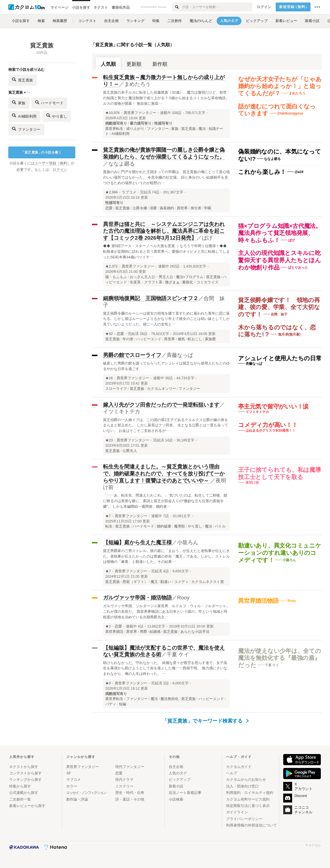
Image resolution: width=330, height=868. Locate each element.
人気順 (108, 64)
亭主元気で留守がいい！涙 (273, 406)
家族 (19, 102)
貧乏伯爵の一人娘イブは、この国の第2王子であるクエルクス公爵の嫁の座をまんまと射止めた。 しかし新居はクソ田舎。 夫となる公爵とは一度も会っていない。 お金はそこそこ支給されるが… (166, 425)
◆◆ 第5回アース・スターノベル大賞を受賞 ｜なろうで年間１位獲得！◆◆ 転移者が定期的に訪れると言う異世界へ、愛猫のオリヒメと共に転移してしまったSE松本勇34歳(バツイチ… (166, 251)
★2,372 (112, 266)
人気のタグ (178, 773)
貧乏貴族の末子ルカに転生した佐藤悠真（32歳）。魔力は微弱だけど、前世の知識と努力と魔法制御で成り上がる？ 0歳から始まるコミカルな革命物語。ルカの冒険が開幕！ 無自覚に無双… (166, 98)
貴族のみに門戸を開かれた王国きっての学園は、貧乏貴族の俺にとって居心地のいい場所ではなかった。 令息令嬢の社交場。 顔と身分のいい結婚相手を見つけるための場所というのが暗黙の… (166, 177)
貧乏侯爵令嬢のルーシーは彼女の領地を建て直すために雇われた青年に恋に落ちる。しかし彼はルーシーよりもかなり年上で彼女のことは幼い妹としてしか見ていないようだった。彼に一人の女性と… (166, 319)
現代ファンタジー (130, 767)
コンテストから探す (25, 773)
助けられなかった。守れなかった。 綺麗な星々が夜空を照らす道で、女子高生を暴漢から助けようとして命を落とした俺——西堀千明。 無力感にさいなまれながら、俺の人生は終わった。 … (165, 668)
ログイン (264, 7)
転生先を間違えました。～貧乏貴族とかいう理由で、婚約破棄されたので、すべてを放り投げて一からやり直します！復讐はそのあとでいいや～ (164, 473)
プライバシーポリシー (244, 819)
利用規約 (233, 793)
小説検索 (176, 799)
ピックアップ (180, 780)
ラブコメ (129, 192)
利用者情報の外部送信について (251, 825)
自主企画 (176, 767)
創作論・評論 (77, 799)
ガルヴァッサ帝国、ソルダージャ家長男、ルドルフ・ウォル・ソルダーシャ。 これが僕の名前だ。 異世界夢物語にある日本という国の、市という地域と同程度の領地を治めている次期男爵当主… (166, 612)
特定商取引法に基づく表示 (248, 806)
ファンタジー (26, 129)
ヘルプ (232, 773)
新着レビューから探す (27, 806)
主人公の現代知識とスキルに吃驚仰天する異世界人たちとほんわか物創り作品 (280, 260)
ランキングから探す (25, 780)
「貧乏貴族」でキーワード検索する (206, 721)
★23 (109, 440)
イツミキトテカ (122, 411)
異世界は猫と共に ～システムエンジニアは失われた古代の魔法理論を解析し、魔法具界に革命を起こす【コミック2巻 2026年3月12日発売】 (164, 231)
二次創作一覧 (20, 799)
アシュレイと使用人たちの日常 (280, 358)
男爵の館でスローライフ (132, 355)
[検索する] (177, 7)
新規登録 (294, 7)
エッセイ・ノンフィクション (86, 793)
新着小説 (176, 786)
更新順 (134, 64)
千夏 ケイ (178, 654)
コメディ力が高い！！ (268, 425)
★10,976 (113, 113)
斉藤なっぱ (180, 355)
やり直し (57, 116)
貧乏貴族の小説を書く (41, 153)
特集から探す (20, 786)
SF (69, 773)
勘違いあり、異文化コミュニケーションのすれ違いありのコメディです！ (280, 553)
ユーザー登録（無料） (53, 163)
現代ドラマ (124, 780)
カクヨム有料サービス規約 (248, 799)
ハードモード (49, 102)
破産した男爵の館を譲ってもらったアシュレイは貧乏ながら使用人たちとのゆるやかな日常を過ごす (166, 366)
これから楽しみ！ (262, 172)
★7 (108, 516)
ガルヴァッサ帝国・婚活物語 (137, 598)
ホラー (72, 786)
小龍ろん (188, 542)
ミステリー (124, 786)
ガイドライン (237, 812)
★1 (108, 626)
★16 (109, 378)
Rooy (183, 598)
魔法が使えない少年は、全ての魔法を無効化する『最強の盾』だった (280, 658)
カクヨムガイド (239, 767)
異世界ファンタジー (140, 113)
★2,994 (112, 192)
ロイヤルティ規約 (259, 793)
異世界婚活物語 (259, 601)
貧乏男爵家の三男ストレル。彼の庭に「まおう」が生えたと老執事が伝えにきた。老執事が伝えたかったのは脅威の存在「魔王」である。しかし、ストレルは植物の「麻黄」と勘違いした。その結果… (166, 556)
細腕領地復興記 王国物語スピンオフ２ (151, 298)
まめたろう (137, 84)
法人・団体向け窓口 (242, 786)
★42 (109, 334)
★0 (108, 683)
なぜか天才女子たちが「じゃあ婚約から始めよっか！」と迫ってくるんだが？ (280, 86)
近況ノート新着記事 (185, 793)
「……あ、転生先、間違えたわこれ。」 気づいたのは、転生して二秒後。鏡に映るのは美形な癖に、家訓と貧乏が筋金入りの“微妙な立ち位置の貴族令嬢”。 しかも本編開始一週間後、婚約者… (165, 501)
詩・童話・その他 (130, 799)
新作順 (160, 64)
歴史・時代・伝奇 (130, 793)
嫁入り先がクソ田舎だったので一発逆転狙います (161, 405)
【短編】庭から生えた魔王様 (137, 542)
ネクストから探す (24, 767)
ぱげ (207, 238)
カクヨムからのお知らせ (246, 780)
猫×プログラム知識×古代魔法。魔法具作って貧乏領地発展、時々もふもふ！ (280, 233)
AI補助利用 (24, 116)
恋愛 (120, 334)
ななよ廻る (122, 164)
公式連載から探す (24, 793)
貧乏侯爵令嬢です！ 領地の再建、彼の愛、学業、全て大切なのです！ (279, 307)
